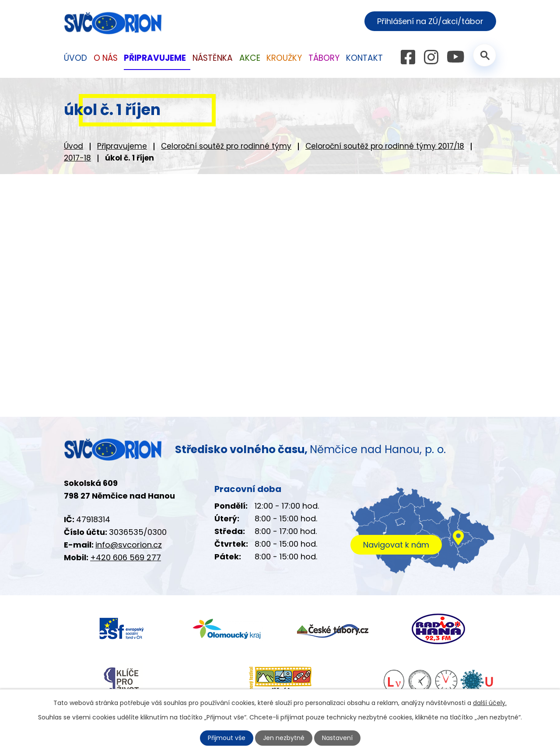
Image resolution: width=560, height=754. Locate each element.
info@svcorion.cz (129, 545)
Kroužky (284, 58)
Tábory (324, 58)
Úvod (73, 146)
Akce (250, 58)
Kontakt (364, 58)
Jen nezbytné (284, 738)
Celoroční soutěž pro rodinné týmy (226, 146)
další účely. (490, 703)
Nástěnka (213, 58)
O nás (106, 58)
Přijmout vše (227, 738)
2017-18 (77, 158)
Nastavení (337, 738)
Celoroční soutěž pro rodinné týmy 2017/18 (385, 146)
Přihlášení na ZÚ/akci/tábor (430, 21)
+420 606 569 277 (126, 557)
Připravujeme (122, 146)
